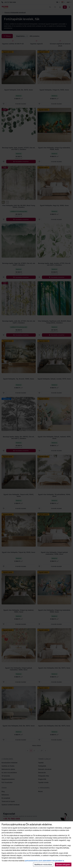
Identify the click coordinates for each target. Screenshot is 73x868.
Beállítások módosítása (43, 864)
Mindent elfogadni (63, 864)
